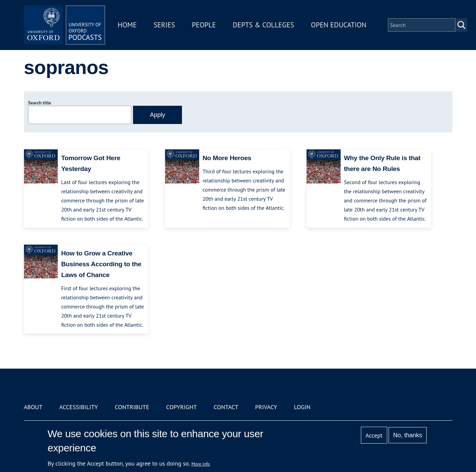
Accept (374, 435)
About (33, 407)
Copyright (181, 407)
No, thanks (407, 435)
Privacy (266, 407)
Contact (226, 407)
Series (164, 25)
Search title (39, 103)
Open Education (339, 25)
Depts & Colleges (264, 25)
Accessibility (79, 407)
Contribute (132, 407)
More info (201, 464)
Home (127, 25)
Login (302, 407)
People (204, 25)
